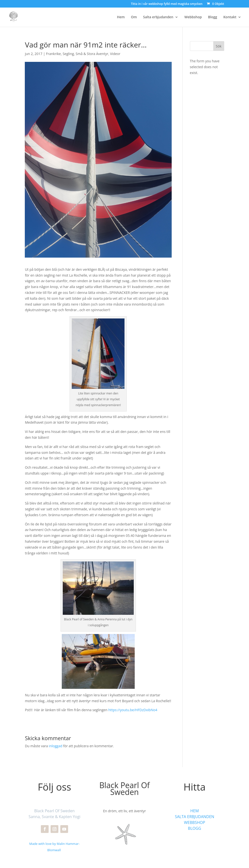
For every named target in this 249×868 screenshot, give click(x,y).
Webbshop (193, 17)
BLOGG (195, 828)
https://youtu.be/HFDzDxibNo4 (133, 710)
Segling (68, 54)
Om (134, 17)
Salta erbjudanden (158, 17)
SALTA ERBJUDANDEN (195, 817)
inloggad (56, 746)
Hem (121, 17)
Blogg (213, 17)
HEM (195, 811)
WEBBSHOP (195, 822)
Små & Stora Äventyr (92, 54)
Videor (115, 54)
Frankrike (53, 54)
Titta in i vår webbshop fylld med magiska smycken (167, 4)
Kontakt (230, 17)
